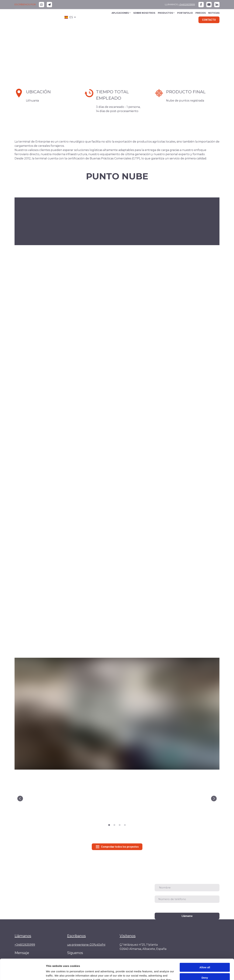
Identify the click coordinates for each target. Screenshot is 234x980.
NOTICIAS (214, 13)
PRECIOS (201, 13)
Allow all (205, 947)
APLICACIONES (120, 13)
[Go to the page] (29, 17)
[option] (69, 17)
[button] (42, 5)
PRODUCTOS (165, 13)
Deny (205, 957)
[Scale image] (48, 799)
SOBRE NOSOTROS (144, 13)
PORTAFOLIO (185, 13)
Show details (54, 973)
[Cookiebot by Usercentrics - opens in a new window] (23, 973)
